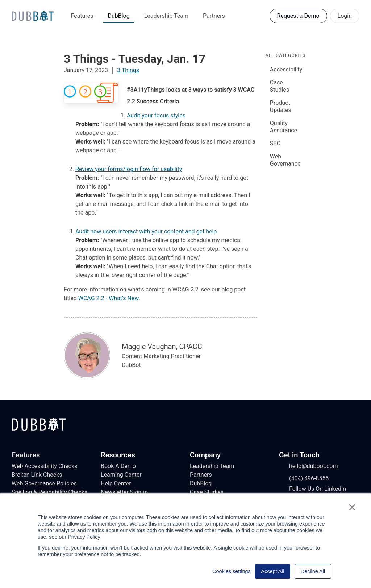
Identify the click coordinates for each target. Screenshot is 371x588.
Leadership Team (166, 16)
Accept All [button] (273, 571)
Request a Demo (298, 16)
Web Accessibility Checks (44, 466)
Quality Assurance (284, 127)
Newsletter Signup (124, 492)
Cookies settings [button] (232, 571)
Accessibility (286, 69)
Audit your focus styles (156, 115)
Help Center (116, 483)
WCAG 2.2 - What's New (109, 298)
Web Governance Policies (44, 483)
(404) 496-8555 (304, 479)
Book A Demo (118, 466)
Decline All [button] (313, 571)
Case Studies (280, 86)
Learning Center (121, 475)
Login (345, 16)
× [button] (352, 507)
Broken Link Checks (37, 475)
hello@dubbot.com (309, 466)
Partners (214, 16)
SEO (275, 143)
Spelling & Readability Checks (49, 492)
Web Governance (285, 160)
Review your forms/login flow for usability (129, 169)
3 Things (128, 70)
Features (82, 16)
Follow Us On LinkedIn (312, 489)
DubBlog (118, 16)
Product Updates (281, 106)
